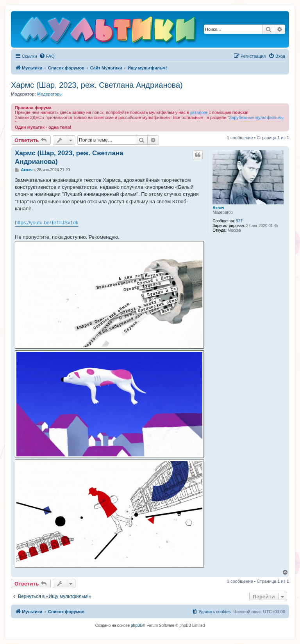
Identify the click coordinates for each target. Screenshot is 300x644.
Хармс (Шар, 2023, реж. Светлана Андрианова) (97, 85)
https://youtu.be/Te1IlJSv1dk (47, 223)
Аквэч (218, 208)
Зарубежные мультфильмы (256, 117)
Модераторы (50, 94)
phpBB (137, 625)
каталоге (199, 112)
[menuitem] (47, 56)
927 (239, 221)
